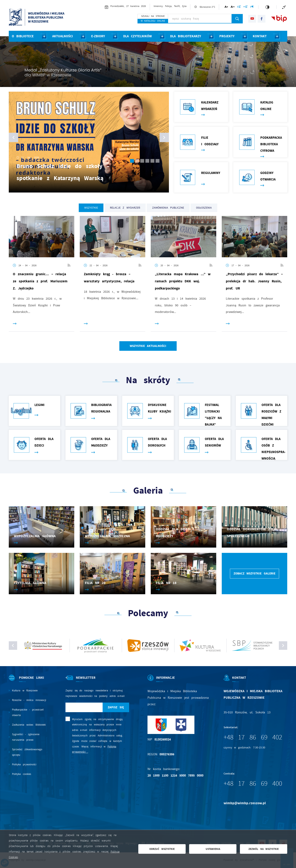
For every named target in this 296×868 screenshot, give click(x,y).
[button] (164, 137)
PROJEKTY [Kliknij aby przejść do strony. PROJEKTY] (227, 36)
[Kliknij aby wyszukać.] (237, 19)
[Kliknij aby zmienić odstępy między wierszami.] (239, 7)
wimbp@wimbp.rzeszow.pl (245, 803)
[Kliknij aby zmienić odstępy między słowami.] (246, 7)
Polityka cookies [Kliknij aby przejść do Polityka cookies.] (22, 774)
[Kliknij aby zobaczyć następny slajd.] (283, 646)
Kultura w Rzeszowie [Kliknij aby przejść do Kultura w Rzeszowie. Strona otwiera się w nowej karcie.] (25, 690)
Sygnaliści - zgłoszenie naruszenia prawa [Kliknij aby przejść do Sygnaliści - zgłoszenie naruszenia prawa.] (26, 737)
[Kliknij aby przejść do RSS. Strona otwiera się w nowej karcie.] (69, 266)
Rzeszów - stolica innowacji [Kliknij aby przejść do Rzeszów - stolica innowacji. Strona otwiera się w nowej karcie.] (29, 700)
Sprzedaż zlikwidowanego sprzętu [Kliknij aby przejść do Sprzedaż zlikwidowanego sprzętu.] (27, 752)
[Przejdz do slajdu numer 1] (132, 161)
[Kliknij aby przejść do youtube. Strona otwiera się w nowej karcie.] (252, 19)
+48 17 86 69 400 (253, 783)
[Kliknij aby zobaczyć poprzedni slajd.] (13, 646)
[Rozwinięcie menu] (28, 681)
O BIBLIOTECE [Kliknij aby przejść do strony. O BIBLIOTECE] (23, 36)
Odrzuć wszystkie (162, 849)
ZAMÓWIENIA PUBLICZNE (168, 208)
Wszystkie (91, 208)
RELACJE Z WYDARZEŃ (125, 208)
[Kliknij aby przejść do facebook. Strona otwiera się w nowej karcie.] (262, 19)
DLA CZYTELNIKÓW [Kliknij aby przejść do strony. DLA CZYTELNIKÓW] (137, 36)
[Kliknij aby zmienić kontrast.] (267, 7)
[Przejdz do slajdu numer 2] (137, 161)
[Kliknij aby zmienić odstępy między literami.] (233, 7)
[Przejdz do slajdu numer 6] (157, 161)
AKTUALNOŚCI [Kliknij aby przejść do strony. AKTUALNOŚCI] (63, 36)
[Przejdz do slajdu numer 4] (147, 161)
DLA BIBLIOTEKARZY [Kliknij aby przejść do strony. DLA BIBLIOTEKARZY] (186, 36)
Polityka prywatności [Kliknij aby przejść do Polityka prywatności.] (24, 764)
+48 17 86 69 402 (253, 737)
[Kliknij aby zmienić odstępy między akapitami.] (252, 7)
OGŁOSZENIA (204, 208)
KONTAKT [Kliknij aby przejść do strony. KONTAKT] (260, 36)
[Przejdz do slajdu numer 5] (152, 161)
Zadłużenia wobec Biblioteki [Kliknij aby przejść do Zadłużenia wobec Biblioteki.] (29, 725)
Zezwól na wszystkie (264, 849)
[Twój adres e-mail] (84, 707)
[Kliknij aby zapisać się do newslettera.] (116, 707)
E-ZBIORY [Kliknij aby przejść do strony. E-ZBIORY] (98, 36)
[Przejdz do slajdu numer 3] (142, 161)
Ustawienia (213, 849)
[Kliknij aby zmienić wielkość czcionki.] (226, 7)
